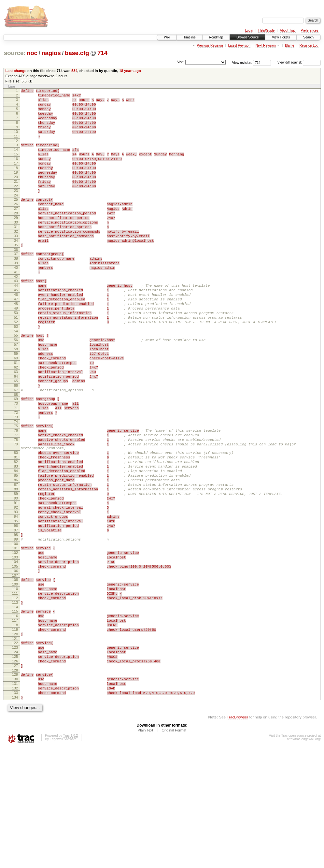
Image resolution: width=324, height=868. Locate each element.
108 (15, 676)
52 (16, 368)
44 (16, 324)
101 (15, 639)
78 (16, 508)
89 (16, 574)
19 (16, 189)
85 (16, 552)
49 (16, 351)
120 (15, 742)
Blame (289, 45)
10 (16, 140)
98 (16, 624)
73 (16, 482)
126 (15, 774)
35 (16, 276)
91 (16, 585)
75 (16, 491)
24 (16, 217)
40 (16, 303)
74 (16, 487)
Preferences (310, 30)
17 (16, 178)
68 (16, 455)
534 (74, 71)
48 (16, 346)
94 (16, 601)
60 (16, 411)
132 (15, 805)
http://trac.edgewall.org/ (304, 859)
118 (15, 731)
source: (15, 53)
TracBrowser (237, 837)
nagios (51, 53)
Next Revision (266, 45)
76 (16, 497)
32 (16, 260)
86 (16, 557)
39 (16, 297)
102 (15, 644)
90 (16, 579)
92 (16, 590)
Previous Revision (210, 45)
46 (16, 335)
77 (16, 502)
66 (16, 444)
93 (16, 596)
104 (15, 656)
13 (16, 156)
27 (16, 232)
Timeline (189, 37)
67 (16, 450)
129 (15, 789)
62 (16, 422)
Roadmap (216, 37)
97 (16, 618)
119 (15, 736)
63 (16, 427)
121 (15, 747)
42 (16, 314)
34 (16, 271)
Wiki (167, 37)
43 (16, 318)
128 (15, 785)
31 (16, 254)
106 (15, 667)
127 (15, 779)
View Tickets (281, 37)
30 (16, 249)
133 (15, 811)
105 (15, 661)
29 (16, 243)
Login (249, 30)
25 (16, 221)
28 (16, 238)
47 (16, 340)
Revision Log (309, 45)
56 (16, 389)
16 (16, 172)
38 (16, 292)
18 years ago (130, 71)
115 (15, 714)
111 (15, 693)
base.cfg (77, 53)
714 (102, 53)
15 (16, 167)
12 (16, 152)
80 (16, 524)
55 (16, 383)
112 (15, 699)
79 (16, 514)
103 (15, 650)
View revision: (242, 62)
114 (15, 710)
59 (16, 405)
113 (15, 704)
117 (15, 725)
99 (16, 629)
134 (15, 817)
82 (16, 535)
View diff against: (299, 62)
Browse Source (247, 37)
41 (16, 308)
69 (16, 459)
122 (15, 751)
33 (16, 265)
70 (16, 465)
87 (16, 563)
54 (16, 379)
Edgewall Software (63, 859)
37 (16, 286)
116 (15, 719)
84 (16, 546)
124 (15, 762)
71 (16, 470)
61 (16, 416)
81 (16, 529)
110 (15, 687)
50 (16, 357)
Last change (16, 71)
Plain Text (146, 850)
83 (16, 541)
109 (15, 682)
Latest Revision (239, 45)
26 (16, 226)
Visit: (181, 62)
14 (16, 161)
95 (16, 607)
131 (15, 800)
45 (16, 329)
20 (16, 195)
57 (16, 394)
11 (16, 146)
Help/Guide (266, 30)
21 (16, 200)
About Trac (288, 30)
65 (16, 439)
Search (308, 37)
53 (16, 373)
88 (16, 568)
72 (16, 476)
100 (15, 635)
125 (15, 768)
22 (16, 206)
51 (16, 362)
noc (32, 53)
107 (15, 672)
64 (16, 433)
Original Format (174, 850)
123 (15, 757)
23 (16, 211)
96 (16, 613)
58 (16, 400)
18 (16, 183)
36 (16, 282)
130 (15, 794)
